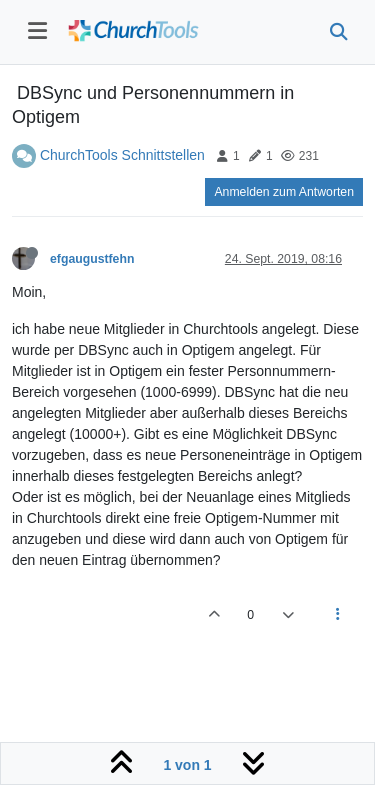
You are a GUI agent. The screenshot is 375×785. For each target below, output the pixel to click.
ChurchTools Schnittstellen (122, 155)
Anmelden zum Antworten (284, 192)
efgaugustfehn (92, 259)
